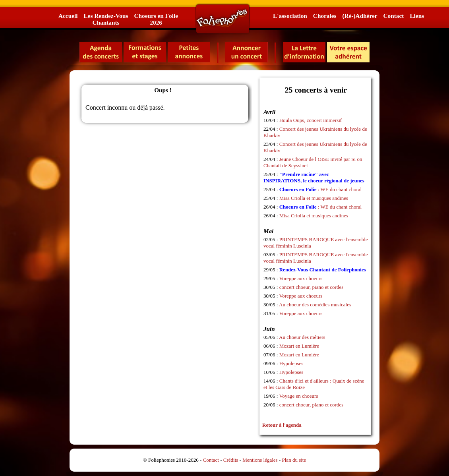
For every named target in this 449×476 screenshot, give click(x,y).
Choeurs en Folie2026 (156, 19)
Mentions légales (260, 460)
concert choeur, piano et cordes (312, 287)
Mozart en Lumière (299, 346)
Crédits (231, 460)
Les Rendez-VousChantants (106, 19)
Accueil (68, 16)
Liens (417, 16)
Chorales (325, 16)
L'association (290, 16)
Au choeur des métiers (302, 337)
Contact (394, 16)
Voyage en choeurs (299, 396)
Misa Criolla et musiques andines (314, 198)
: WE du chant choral (320, 189)
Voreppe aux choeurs (301, 278)
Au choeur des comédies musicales (315, 305)
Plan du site (294, 460)
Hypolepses (291, 363)
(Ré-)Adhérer (360, 16)
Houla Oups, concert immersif (311, 120)
